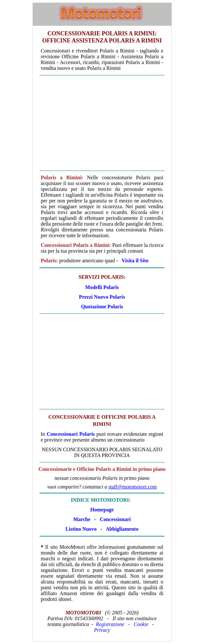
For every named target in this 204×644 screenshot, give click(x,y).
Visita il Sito (135, 261)
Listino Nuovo (81, 529)
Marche (82, 519)
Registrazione (110, 624)
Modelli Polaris (102, 287)
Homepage (102, 510)
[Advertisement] (102, 123)
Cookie (141, 624)
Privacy (102, 630)
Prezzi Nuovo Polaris (102, 297)
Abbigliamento (122, 529)
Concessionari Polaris (71, 434)
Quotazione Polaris (102, 307)
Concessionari (115, 519)
